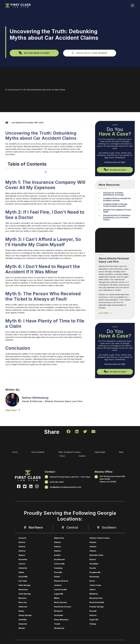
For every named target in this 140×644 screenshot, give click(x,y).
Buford (93, 560)
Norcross (23, 603)
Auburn (22, 555)
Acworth (22, 538)
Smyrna (93, 616)
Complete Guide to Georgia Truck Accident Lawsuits (115, 205)
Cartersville (59, 564)
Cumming (58, 568)
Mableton (94, 594)
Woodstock (59, 628)
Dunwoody (94, 577)
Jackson (58, 586)
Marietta (22, 598)
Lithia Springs (25, 594)
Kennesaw (23, 590)
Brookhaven (60, 560)
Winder (22, 628)
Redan (21, 611)
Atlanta (22, 543)
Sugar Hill (94, 620)
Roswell (93, 611)
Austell (57, 555)
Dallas (21, 573)
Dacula (93, 568)
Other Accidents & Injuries (69, 452)
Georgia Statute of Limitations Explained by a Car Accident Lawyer (117, 217)
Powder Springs (97, 607)
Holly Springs (24, 586)
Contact (83, 456)
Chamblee (94, 564)
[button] (34, 53)
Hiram (92, 581)
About (62, 456)
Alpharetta (59, 538)
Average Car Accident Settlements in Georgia (114, 194)
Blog (124, 452)
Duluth (57, 577)
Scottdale (58, 616)
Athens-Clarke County (100, 538)
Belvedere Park (96, 555)
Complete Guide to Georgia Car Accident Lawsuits (117, 199)
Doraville (58, 573)
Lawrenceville (60, 590)
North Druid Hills (97, 603)
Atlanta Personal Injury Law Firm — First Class (70, 477)
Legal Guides (101, 452)
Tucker (57, 624)
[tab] (33, 528)
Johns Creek (95, 586)
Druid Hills (23, 577)
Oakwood (23, 607)
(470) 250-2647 (57, 482)
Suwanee (23, 624)
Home (11, 452)
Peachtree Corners (63, 607)
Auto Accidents (36, 452)
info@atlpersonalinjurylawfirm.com (65, 487)
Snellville (23, 620)
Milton (57, 598)
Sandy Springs (25, 616)
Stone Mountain (61, 620)
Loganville (59, 594)
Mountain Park (96, 598)
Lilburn (93, 590)
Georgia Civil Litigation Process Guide (117, 211)
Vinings (93, 624)
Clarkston (23, 568)
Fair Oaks (23, 581)
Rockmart (58, 611)
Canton (22, 564)
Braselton (23, 560)
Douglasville (95, 573)
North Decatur (61, 603)
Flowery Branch (61, 581)
